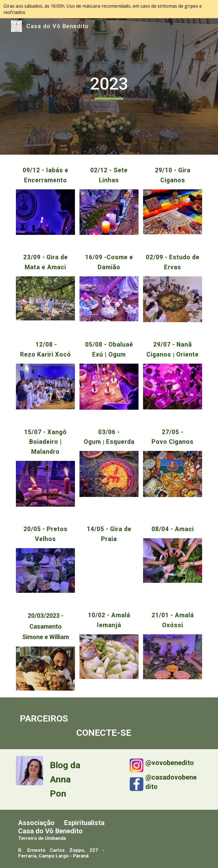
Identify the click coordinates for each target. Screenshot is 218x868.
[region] (109, 9)
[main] (109, 86)
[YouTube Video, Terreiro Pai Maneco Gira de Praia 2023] (109, 570)
